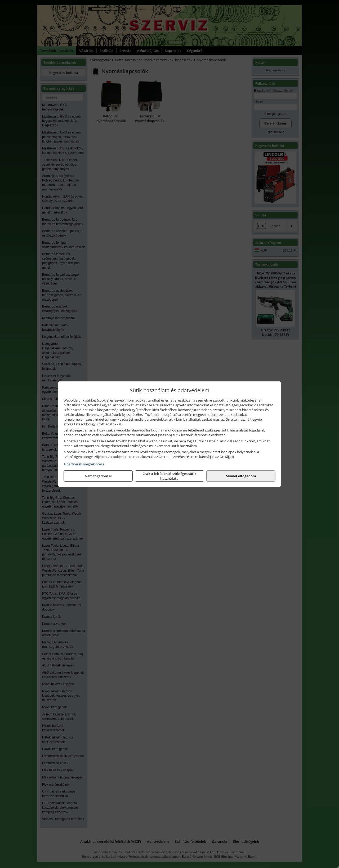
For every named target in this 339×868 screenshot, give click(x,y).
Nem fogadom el (98, 476)
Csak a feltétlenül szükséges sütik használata (169, 476)
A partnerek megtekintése (84, 464)
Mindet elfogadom (241, 476)
